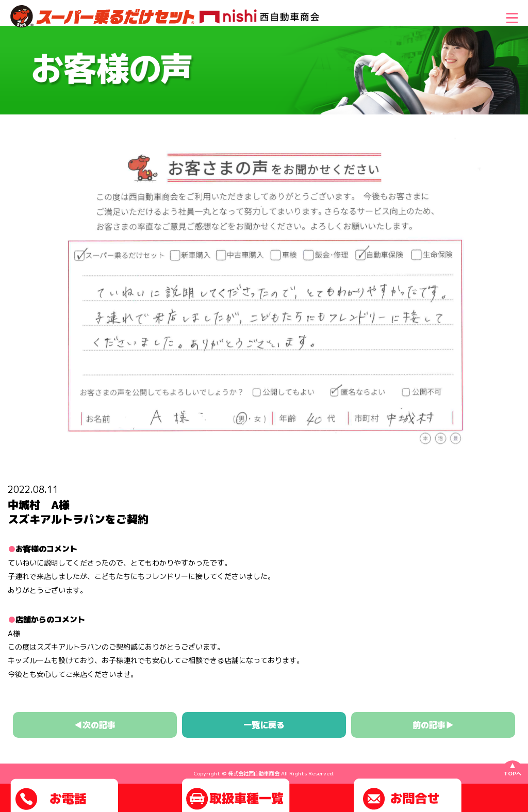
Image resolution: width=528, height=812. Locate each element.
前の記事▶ (433, 725)
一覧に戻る (264, 725)
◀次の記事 (95, 725)
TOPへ (513, 773)
